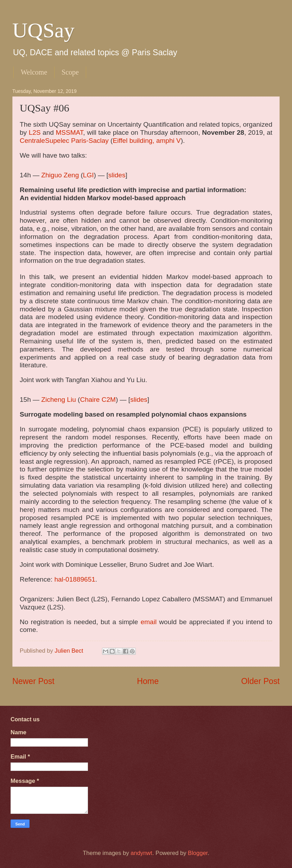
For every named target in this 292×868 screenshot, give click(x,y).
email (149, 622)
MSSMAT (69, 132)
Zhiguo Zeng (60, 175)
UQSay (43, 30)
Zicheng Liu (58, 400)
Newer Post (33, 681)
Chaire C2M (98, 400)
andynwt (141, 853)
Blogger (198, 853)
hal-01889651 (75, 579)
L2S (35, 132)
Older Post (261, 681)
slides (117, 175)
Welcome (34, 72)
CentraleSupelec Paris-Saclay (64, 141)
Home (148, 681)
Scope (70, 72)
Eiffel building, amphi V (147, 141)
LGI (88, 175)
